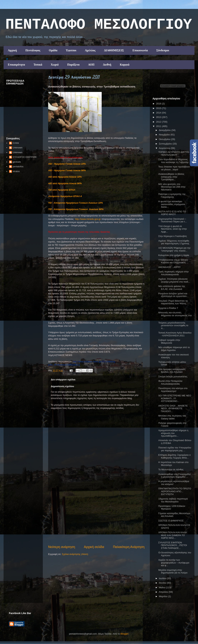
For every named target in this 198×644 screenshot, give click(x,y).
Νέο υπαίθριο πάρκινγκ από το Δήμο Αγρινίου (174, 349)
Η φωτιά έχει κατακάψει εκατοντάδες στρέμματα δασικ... (172, 204)
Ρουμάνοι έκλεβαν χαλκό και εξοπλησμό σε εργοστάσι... (173, 295)
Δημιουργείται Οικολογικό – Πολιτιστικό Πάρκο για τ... (172, 220)
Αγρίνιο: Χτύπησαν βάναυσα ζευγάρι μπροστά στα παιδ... (174, 280)
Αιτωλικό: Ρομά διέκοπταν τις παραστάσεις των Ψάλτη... (173, 302)
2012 (159, 122)
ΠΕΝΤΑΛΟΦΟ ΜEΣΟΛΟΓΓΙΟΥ (99, 25)
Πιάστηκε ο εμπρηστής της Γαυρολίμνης (172, 196)
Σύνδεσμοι (163, 50)
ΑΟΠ (91, 65)
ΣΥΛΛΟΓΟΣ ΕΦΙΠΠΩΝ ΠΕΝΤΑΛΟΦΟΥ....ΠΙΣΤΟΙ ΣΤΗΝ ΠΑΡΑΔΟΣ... (173, 545)
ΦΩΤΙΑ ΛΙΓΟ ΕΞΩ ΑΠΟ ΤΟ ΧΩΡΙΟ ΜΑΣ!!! (172, 213)
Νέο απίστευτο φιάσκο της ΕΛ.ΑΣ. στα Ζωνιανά (172, 288)
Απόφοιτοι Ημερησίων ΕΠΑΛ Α (65, 196)
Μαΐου (162, 587)
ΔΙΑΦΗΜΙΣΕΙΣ (114, 50)
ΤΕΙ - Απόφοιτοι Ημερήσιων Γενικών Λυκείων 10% (76, 203)
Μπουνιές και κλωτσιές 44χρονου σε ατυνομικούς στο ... (175, 315)
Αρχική (12, 50)
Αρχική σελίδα (94, 547)
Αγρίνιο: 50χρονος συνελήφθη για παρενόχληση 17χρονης (174, 242)
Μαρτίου (164, 596)
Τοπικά (38, 65)
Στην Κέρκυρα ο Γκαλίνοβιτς (172, 236)
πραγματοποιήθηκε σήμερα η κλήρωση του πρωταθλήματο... (173, 433)
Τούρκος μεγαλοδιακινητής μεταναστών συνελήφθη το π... (173, 325)
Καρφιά (125, 65)
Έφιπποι (71, 50)
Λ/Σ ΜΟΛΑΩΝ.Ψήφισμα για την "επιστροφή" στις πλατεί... (174, 249)
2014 (159, 113)
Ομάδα (53, 50)
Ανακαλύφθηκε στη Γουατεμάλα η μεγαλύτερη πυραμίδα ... (174, 476)
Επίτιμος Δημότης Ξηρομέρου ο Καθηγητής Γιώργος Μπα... (174, 456)
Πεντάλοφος (33, 50)
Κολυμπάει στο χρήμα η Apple (174, 255)
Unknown (17, 148)
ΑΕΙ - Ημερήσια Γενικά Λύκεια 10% (67, 164)
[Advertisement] (96, 518)
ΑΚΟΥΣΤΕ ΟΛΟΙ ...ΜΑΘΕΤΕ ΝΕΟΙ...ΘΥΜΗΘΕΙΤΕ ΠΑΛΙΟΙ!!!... (173, 408)
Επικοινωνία (140, 50)
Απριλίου (164, 592)
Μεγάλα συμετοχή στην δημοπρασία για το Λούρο (173, 571)
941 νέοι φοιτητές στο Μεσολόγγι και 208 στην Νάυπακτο (172, 187)
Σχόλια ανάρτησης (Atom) (75, 554)
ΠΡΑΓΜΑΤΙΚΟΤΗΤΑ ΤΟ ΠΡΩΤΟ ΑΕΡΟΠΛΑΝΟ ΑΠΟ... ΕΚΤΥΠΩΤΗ (175, 491)
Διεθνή (107, 65)
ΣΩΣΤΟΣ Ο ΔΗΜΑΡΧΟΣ (171, 521)
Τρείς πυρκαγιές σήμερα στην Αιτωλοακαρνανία (173, 273)
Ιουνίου (163, 583)
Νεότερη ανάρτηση (62, 547)
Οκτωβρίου (165, 139)
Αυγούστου (165, 148)
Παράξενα (73, 65)
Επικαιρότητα (16, 65)
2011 (159, 126)
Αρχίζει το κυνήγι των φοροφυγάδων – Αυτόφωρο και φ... (174, 563)
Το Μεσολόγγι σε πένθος (171, 470)
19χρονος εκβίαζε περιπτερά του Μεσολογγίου (173, 500)
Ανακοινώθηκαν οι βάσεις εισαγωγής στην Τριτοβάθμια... (171, 177)
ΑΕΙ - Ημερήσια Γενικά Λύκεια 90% (67, 170)
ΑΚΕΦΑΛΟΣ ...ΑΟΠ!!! (169, 267)
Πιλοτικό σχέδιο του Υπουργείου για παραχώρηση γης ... (175, 449)
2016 (159, 104)
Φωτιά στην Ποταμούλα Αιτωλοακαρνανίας (170, 382)
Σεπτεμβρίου (166, 144)
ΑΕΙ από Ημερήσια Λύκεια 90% (65, 183)
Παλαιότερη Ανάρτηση (129, 547)
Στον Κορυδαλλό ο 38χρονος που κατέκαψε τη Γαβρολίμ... (174, 161)
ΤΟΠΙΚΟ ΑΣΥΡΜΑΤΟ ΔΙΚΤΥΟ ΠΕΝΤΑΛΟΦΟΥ (174, 153)
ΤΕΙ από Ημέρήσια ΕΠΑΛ (62, 190)
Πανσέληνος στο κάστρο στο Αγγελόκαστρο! (173, 390)
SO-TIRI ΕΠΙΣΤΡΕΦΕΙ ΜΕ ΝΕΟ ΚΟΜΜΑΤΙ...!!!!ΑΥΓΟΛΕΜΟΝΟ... (175, 398)
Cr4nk (16, 143)
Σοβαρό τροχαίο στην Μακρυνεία (169, 341)
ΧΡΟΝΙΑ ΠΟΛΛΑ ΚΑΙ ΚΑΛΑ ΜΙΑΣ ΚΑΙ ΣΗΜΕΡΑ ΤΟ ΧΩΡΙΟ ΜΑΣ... (172, 535)
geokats (17, 162)
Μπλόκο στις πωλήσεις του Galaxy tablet (172, 417)
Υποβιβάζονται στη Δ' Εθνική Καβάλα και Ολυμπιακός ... (173, 261)
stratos (16, 171)
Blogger (125, 634)
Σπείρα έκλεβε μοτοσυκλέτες (173, 377)
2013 (159, 117)
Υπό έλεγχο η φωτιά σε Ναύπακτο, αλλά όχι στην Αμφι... (172, 229)
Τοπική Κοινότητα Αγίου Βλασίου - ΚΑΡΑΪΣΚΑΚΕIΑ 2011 (175, 334)
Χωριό (55, 65)
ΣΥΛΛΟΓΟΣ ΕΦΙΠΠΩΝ (24, 157)
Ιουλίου (163, 578)
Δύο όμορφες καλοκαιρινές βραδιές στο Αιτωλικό (172, 371)
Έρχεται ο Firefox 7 (168, 308)
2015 (159, 108)
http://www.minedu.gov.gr (88, 219)
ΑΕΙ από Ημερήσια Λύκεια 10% (65, 177)
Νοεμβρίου (165, 135)
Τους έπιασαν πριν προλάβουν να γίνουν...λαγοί (174, 168)
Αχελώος (90, 50)
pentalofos (18, 166)
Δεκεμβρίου (165, 130)
